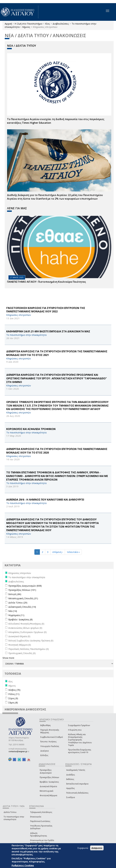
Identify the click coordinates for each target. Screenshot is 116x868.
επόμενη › (58, 552)
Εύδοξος (44, 755)
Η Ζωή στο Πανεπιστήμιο (28, 24)
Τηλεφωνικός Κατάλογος (41, 812)
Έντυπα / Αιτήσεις (48, 742)
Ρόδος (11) (14, 694)
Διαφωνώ (97, 848)
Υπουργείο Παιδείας (50, 746)
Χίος (47, 24)
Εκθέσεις (70, 779)
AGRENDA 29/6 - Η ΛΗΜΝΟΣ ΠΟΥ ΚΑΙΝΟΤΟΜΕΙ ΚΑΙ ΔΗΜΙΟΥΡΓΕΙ (45, 500)
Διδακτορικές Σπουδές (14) (22, 607)
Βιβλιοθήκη (45, 725)
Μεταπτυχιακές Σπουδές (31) (23, 598)
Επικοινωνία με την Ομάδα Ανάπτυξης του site (42, 842)
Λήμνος (26, 27)
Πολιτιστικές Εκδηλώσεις (77, 793)
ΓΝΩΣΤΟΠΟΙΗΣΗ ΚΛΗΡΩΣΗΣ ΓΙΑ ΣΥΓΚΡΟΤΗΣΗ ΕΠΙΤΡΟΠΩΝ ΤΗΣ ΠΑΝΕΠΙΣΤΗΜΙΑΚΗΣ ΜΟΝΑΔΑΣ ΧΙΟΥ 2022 (46, 310)
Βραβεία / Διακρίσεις (49, 782)
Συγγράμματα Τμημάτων (79, 725)
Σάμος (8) (13, 703)
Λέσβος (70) (14, 690)
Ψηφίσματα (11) (16, 615)
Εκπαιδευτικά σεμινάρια (77, 784)
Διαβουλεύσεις (61, 24)
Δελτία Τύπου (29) (18, 603)
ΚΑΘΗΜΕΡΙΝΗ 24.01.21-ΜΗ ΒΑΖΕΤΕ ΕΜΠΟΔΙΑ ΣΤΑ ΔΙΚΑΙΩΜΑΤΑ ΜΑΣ (48, 331)
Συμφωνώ (83, 848)
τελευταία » (73, 552)
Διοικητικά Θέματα (48, 786)
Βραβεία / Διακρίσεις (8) (20, 619)
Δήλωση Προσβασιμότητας (39, 834)
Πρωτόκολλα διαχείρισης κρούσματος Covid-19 (80, 751)
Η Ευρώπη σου (75, 730)
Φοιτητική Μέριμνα (48, 795)
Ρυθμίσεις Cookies (23, 865)
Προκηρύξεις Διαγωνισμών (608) (25, 586)
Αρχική (8, 24)
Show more (8, 658)
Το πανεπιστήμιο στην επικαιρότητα (14, 818)
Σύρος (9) (13, 698)
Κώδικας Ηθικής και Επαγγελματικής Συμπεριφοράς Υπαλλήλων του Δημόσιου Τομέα (80, 740)
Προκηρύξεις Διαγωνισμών (46, 771)
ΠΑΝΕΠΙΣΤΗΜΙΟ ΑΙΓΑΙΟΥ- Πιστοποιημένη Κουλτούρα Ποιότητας (46, 282)
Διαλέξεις (71, 775)
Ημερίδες (70, 788)
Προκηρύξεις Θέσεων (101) (22, 590)
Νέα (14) (13, 611)
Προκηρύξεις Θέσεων (49, 777)
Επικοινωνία (36, 817)
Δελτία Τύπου (10, 812)
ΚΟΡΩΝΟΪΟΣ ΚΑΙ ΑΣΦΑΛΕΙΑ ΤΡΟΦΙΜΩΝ (31, 429)
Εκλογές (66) (15, 594)
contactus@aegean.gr (19, 751)
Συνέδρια (71, 797)
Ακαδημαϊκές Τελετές (76, 770)
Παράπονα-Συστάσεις (40, 821)
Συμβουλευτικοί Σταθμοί (52, 737)
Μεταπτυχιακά (46, 791)
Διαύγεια (45, 751)
